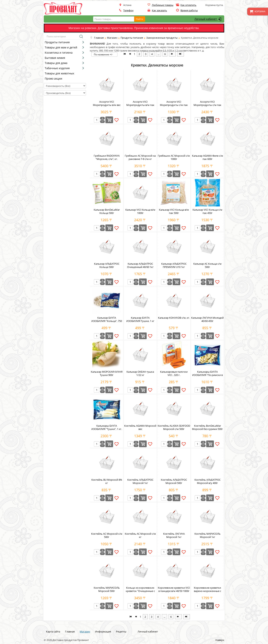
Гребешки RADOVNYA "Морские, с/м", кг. (107, 157)
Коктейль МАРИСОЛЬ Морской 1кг (207, 535)
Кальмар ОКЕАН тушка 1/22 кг (140, 373)
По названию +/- (103, 54)
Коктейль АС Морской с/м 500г (107, 535)
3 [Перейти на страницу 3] (146, 54)
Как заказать (159, 10)
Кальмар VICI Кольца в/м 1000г (140, 211)
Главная (70, 632)
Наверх (220, 640)
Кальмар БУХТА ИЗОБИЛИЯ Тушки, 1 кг (140, 319)
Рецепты (121, 632)
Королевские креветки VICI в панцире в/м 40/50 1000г (174, 589)
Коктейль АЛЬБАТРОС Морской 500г (174, 481)
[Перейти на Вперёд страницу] (172, 54)
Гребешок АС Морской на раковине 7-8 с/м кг (140, 157)
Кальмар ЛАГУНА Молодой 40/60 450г (207, 319)
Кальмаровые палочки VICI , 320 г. (174, 373)
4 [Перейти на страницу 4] (152, 54)
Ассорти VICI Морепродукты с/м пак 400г (174, 105)
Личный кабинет (208, 19)
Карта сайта (53, 632)
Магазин (85, 632)
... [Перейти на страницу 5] (158, 54)
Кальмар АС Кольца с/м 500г (207, 265)
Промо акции (53, 79)
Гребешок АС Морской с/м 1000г (174, 157)
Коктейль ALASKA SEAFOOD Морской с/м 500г (174, 427)
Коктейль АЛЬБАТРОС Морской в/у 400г (208, 481)
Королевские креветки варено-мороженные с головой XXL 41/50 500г (208, 591)
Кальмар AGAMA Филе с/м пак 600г (208, 157)
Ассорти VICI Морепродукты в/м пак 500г (140, 105)
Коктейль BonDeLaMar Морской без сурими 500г (207, 427)
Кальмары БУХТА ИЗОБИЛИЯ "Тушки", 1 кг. (107, 427)
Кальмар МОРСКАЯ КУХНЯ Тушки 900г (107, 373)
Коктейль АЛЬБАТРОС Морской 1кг (140, 481)
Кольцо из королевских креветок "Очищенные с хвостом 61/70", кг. (140, 591)
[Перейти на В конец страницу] (181, 54)
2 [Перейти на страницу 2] (139, 54)
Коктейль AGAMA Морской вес (140, 427)
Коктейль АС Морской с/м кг (140, 535)
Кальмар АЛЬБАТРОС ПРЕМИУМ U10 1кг (174, 265)
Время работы (189, 10)
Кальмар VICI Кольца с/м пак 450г (207, 211)
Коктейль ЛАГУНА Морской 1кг (174, 535)
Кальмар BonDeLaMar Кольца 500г (107, 211)
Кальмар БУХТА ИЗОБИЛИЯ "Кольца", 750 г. (107, 321)
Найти (140, 19)
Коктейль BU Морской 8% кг (107, 481)
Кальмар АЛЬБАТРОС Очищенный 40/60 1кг (140, 265)
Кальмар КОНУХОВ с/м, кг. (174, 318)
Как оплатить (188, 5)
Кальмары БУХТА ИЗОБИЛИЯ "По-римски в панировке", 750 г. (207, 375)
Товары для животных (59, 73)
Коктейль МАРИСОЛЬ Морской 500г (107, 589)
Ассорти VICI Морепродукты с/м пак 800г (207, 105)
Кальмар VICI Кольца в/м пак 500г (174, 211)
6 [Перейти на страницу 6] (165, 54)
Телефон (128, 10)
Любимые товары (163, 5)
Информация (103, 632)
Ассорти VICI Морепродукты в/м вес (107, 103)
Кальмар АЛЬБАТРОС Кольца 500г (107, 265)
